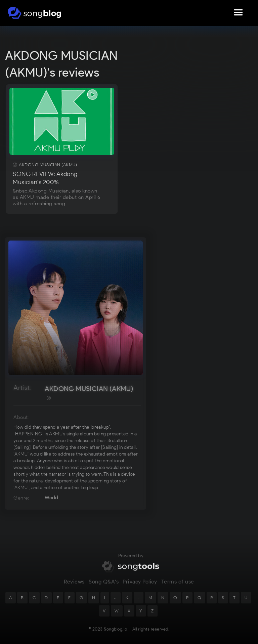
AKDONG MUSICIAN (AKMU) (89, 389)
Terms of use (178, 586)
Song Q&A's (104, 586)
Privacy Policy (140, 586)
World (51, 498)
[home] (34, 13)
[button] (239, 13)
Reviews (74, 586)
